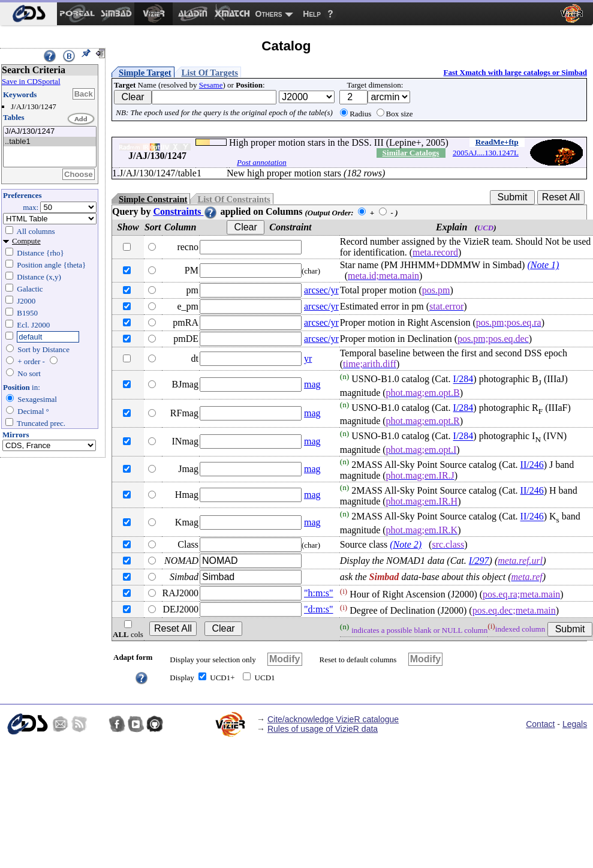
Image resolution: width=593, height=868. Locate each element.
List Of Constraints (234, 199)
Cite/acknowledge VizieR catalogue (333, 719)
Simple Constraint (153, 199)
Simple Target (145, 73)
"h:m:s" (319, 593)
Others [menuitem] (269, 14)
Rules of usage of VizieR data (323, 729)
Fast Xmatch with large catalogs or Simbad (515, 72)
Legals (575, 724)
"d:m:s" (319, 609)
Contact (540, 724)
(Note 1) (543, 265)
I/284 (463, 379)
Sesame (211, 85)
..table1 (50, 142)
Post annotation (262, 162)
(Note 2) (406, 544)
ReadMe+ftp (497, 142)
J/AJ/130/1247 (50, 132)
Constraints (185, 211)
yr (308, 358)
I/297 (479, 561)
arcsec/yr (321, 290)
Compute (26, 241)
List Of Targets (210, 73)
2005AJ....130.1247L (486, 153)
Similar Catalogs (411, 153)
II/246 (532, 465)
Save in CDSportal (31, 81)
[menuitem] (28, 14)
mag (312, 384)
